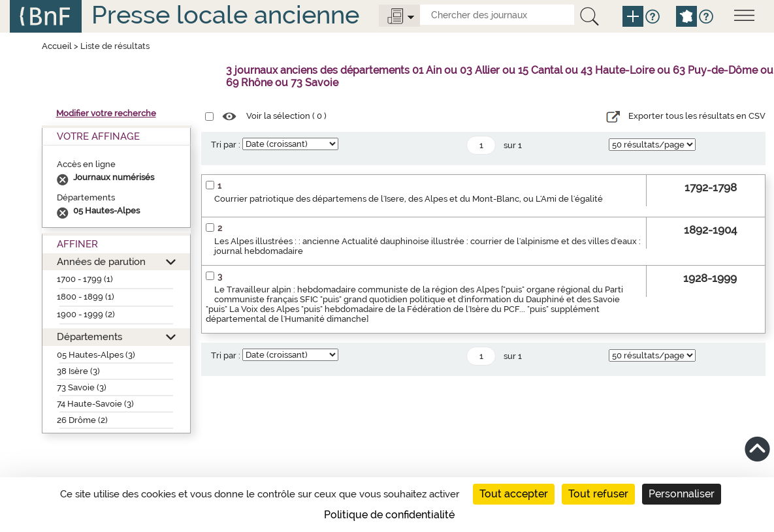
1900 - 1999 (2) (86, 314)
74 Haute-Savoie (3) (95, 404)
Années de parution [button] (101, 261)
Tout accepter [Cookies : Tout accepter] (514, 494)
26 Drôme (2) (82, 420)
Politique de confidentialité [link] (389, 515)
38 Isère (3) (78, 371)
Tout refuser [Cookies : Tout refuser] (598, 494)
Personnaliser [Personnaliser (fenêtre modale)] (682, 494)
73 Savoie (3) (82, 387)
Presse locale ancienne (225, 15)
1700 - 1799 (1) (85, 279)
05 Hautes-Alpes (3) (96, 355)
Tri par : (226, 145)
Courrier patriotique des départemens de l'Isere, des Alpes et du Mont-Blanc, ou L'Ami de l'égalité (409, 199)
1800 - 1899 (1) (86, 297)
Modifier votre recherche (106, 113)
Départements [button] (89, 336)
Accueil (57, 46)
